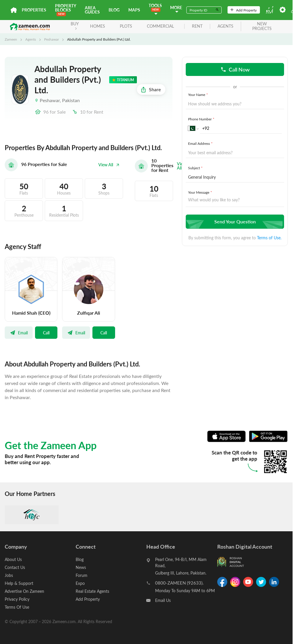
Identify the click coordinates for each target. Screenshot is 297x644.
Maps (134, 10)
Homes (98, 26)
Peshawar (52, 39)
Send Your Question (234, 221)
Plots (126, 26)
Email (19, 333)
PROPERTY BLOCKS (65, 10)
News (81, 567)
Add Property (244, 10)
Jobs (9, 575)
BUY (75, 25)
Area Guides (92, 10)
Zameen (11, 39)
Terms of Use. (269, 238)
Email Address (201, 143)
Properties (34, 10)
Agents (31, 39)
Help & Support (19, 583)
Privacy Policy (17, 599)
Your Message (201, 192)
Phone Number (202, 119)
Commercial (160, 26)
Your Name (199, 94)
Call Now (235, 69)
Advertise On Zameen (24, 591)
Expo (80, 583)
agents (225, 26)
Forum (82, 575)
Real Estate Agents (92, 591)
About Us (13, 559)
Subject (196, 168)
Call (46, 333)
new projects (262, 26)
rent (197, 26)
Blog (114, 10)
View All (109, 165)
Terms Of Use (17, 607)
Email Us (163, 600)
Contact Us (15, 567)
